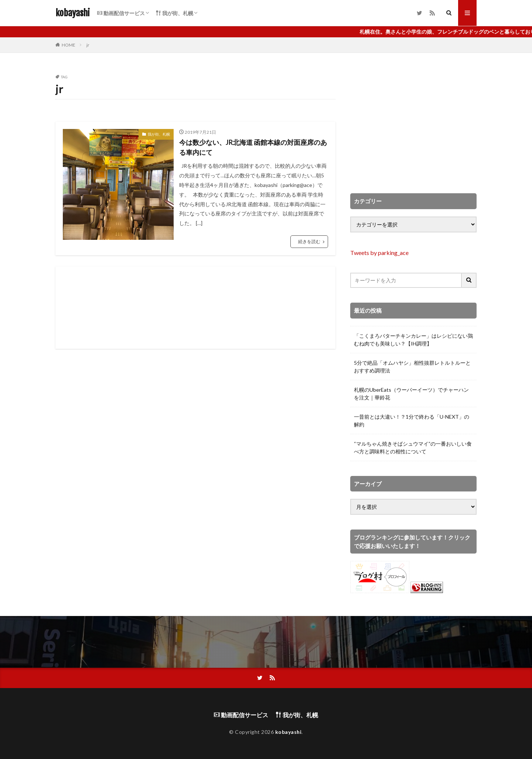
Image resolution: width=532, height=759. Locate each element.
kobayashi (73, 13)
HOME (69, 45)
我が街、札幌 (175, 13)
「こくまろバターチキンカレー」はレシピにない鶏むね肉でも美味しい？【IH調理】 (413, 340)
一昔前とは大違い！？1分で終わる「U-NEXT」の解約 (412, 421)
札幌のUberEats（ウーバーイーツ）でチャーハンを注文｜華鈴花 (411, 394)
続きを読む (309, 241)
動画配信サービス (121, 13)
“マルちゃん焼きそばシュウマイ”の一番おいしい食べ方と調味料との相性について (413, 447)
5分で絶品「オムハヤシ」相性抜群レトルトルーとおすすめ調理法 (412, 367)
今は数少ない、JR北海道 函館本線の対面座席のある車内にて (253, 147)
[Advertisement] (195, 308)
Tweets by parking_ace (379, 253)
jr (88, 45)
